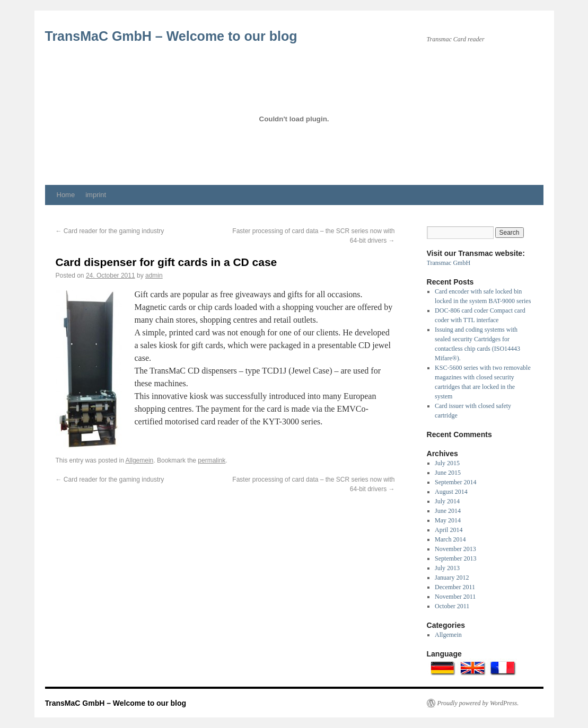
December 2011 (455, 587)
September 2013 (455, 558)
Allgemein (140, 460)
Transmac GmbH (449, 263)
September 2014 (455, 482)
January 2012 (452, 578)
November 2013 (455, 549)
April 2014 (449, 530)
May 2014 (448, 520)
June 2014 (448, 511)
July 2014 (447, 501)
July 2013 (447, 568)
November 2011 (455, 597)
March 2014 (450, 539)
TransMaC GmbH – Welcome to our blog (171, 36)
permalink (212, 460)
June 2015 (448, 473)
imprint (96, 195)
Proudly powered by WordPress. (478, 703)
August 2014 (451, 492)
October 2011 (452, 606)
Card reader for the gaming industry (110, 231)
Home (66, 195)
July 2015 (447, 463)
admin (154, 276)
